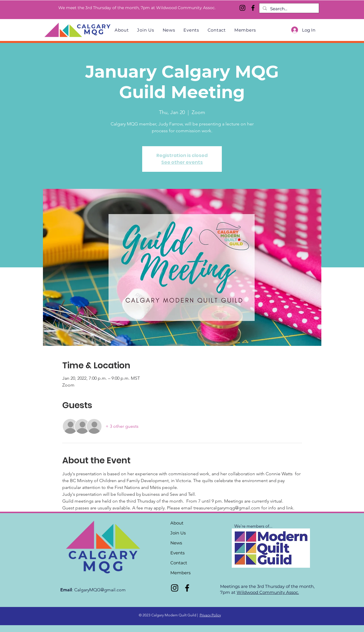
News (176, 543)
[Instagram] (242, 8)
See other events (182, 162)
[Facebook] (253, 8)
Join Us (178, 533)
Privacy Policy (210, 615)
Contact (179, 563)
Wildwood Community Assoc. (268, 592)
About (177, 523)
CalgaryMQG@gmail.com (100, 590)
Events (177, 553)
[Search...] (288, 9)
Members (180, 573)
